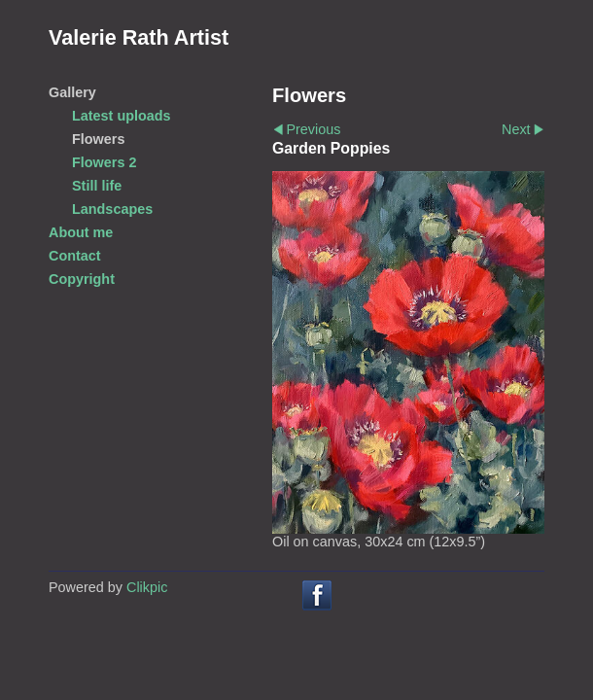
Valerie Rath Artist (139, 37)
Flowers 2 (104, 162)
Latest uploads (122, 116)
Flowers (98, 139)
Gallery (72, 92)
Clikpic (147, 587)
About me (81, 232)
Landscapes (112, 209)
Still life (97, 186)
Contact (75, 256)
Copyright (82, 279)
